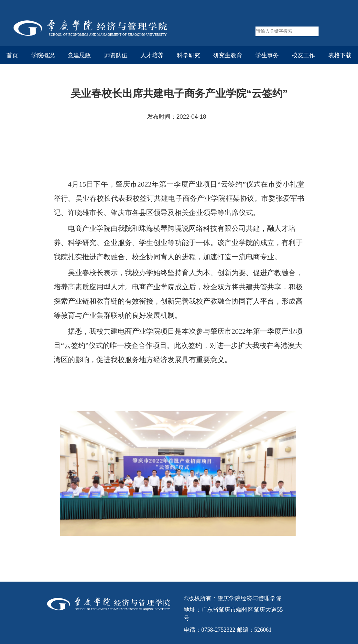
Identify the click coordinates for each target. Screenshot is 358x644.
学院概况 (43, 55)
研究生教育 (228, 55)
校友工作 (303, 55)
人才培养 (152, 55)
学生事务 (267, 55)
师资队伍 (116, 55)
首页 (12, 55)
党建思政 (79, 55)
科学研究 (189, 55)
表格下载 (340, 55)
